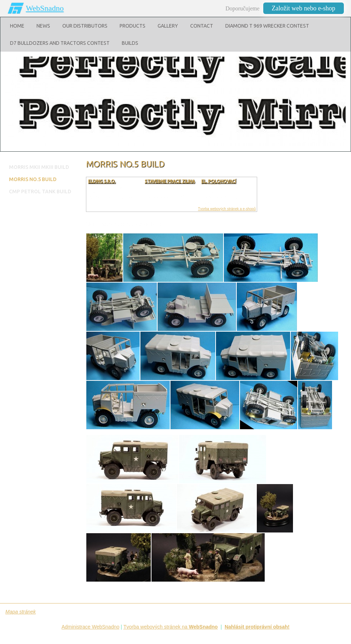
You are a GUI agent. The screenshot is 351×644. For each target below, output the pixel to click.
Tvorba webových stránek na (170, 627)
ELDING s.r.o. (102, 181)
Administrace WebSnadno (91, 627)
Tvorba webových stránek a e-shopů (227, 209)
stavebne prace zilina (170, 181)
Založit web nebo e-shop (304, 8)
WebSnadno (45, 8)
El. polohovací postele (219, 184)
